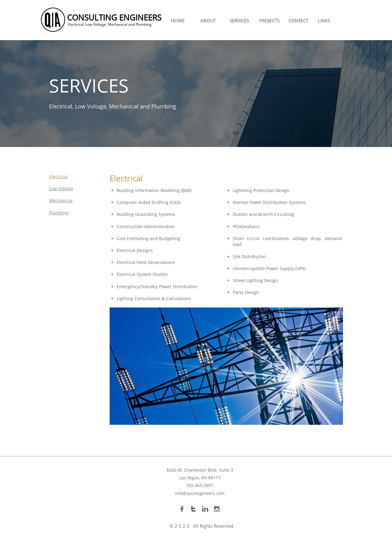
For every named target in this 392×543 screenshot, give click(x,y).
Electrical (58, 177)
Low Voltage (61, 189)
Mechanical (61, 200)
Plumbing (59, 213)
